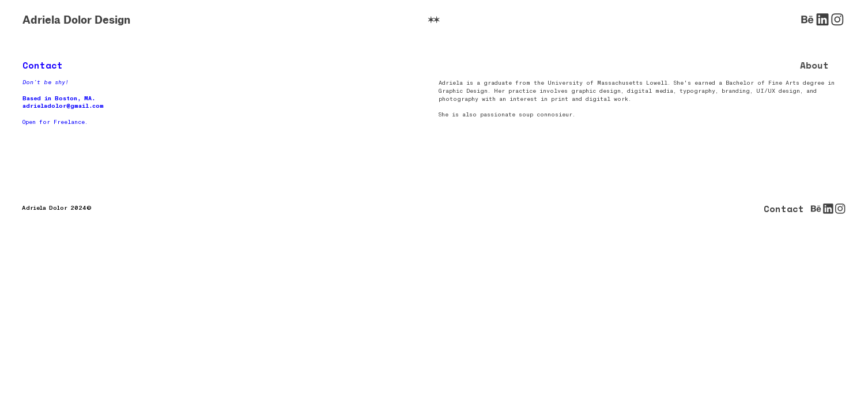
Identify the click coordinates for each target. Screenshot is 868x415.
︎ (822, 20)
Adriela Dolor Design (76, 20)
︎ (837, 20)
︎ (434, 20)
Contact (784, 209)
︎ (807, 20)
